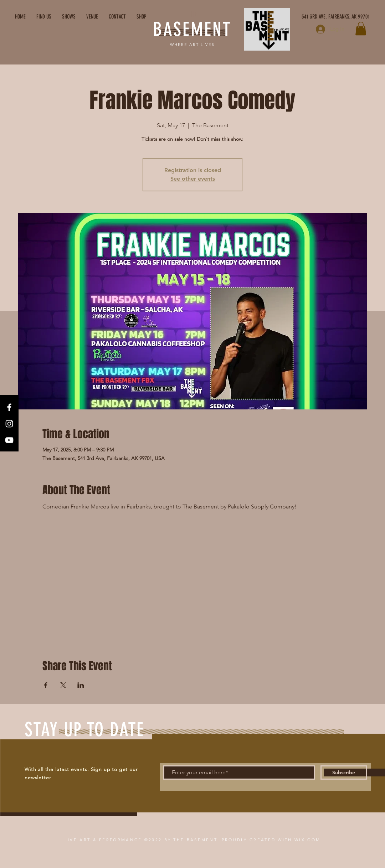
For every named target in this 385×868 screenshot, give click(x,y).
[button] (361, 29)
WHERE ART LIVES (192, 45)
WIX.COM (307, 840)
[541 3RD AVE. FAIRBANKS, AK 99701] (302, 17)
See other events (193, 179)
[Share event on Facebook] (46, 685)
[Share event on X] (63, 685)
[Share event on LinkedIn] (81, 685)
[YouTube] (9, 440)
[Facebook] (9, 407)
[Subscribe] (344, 773)
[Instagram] (9, 424)
